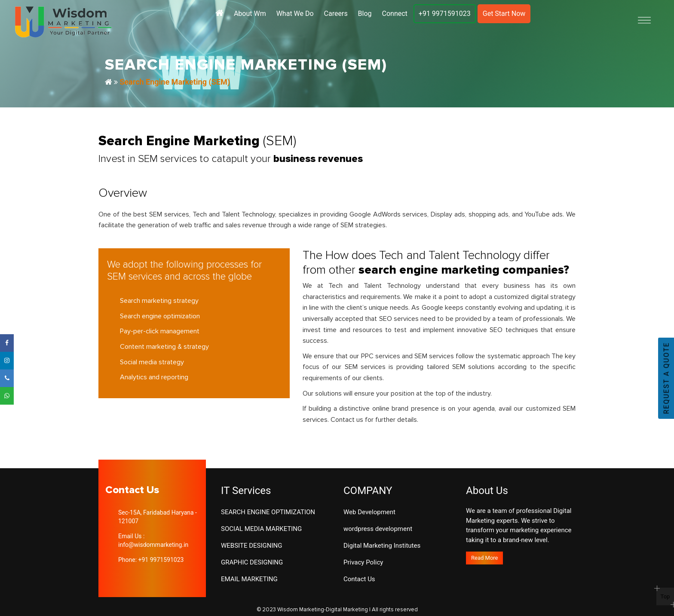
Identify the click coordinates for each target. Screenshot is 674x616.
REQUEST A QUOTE (666, 378)
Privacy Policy (363, 562)
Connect (395, 14)
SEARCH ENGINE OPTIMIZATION (268, 512)
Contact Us (359, 579)
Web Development (369, 512)
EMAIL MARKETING (249, 579)
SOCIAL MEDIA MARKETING (261, 529)
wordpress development (378, 529)
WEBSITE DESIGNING (251, 546)
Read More (484, 558)
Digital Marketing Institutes (382, 546)
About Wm (250, 14)
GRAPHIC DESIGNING (252, 562)
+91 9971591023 (445, 14)
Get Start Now (504, 14)
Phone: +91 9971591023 (151, 560)
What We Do (295, 14)
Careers (336, 14)
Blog (365, 14)
